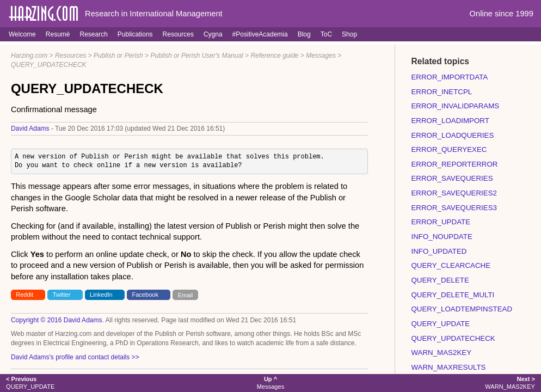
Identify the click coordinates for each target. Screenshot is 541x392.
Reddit (24, 295)
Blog (304, 34)
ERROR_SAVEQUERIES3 (454, 208)
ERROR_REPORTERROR (454, 164)
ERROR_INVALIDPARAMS (455, 106)
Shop (349, 34)
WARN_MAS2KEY (441, 353)
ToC (326, 34)
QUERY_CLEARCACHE (451, 265)
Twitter (62, 295)
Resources (178, 34)
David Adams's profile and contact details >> (75, 357)
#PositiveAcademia (260, 34)
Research (93, 34)
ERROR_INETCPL (441, 92)
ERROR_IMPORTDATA (449, 77)
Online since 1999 (502, 14)
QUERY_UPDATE (440, 324)
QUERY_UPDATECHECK (49, 65)
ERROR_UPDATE (441, 222)
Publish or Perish (118, 56)
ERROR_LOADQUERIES (452, 135)
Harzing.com (29, 56)
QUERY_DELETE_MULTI (453, 295)
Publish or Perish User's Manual (196, 56)
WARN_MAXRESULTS (448, 367)
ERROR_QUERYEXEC (449, 149)
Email (186, 295)
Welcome (22, 34)
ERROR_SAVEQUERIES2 (454, 193)
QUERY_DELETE (440, 280)
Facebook (145, 295)
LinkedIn (101, 295)
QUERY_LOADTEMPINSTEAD (462, 309)
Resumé (58, 34)
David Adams (30, 128)
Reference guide (274, 56)
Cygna (213, 34)
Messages (321, 56)
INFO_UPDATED (439, 251)
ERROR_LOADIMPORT (450, 121)
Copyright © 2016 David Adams (57, 320)
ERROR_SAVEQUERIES (452, 178)
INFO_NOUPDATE (441, 237)
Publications (135, 34)
